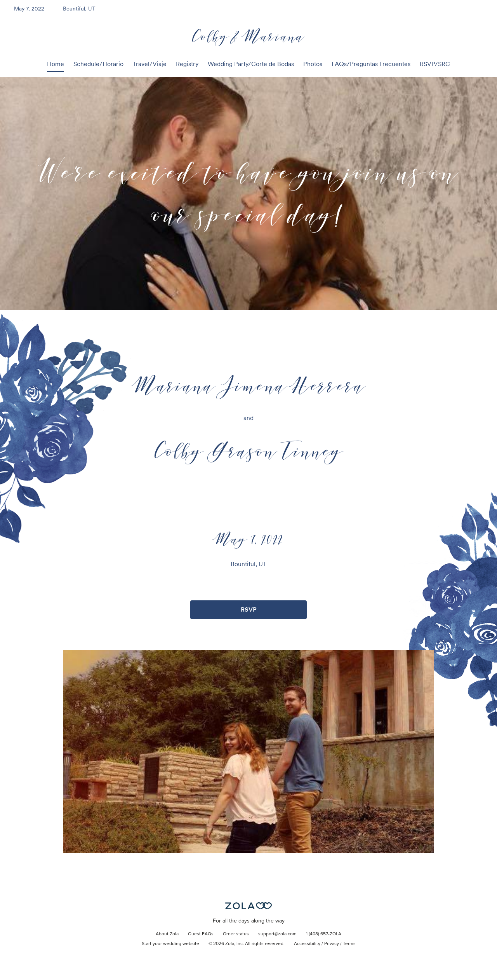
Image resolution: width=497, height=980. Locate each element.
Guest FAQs (201, 934)
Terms (349, 944)
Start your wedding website (170, 944)
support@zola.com (277, 934)
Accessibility (307, 944)
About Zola (167, 934)
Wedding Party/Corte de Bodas (251, 64)
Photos (313, 64)
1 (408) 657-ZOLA (324, 934)
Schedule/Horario (98, 64)
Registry (187, 64)
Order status (236, 934)
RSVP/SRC (435, 64)
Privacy (332, 944)
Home (56, 64)
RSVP (249, 609)
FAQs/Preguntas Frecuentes (371, 64)
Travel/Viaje (150, 64)
